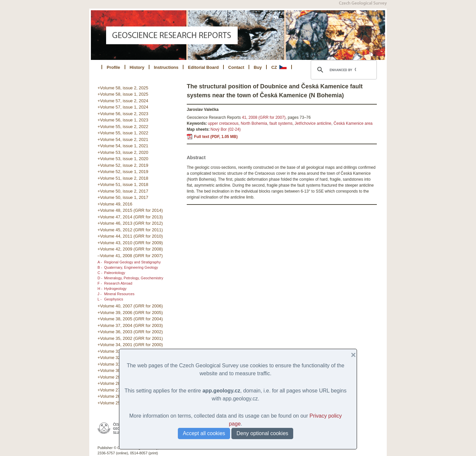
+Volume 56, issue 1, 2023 (123, 120)
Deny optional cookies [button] (262, 433)
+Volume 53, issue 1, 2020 (123, 159)
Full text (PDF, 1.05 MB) (216, 137)
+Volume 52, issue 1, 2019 (123, 172)
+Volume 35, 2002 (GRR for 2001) (130, 338)
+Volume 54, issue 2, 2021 (123, 139)
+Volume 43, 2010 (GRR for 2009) (130, 243)
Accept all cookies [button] (204, 433)
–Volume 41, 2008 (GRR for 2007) (130, 256)
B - (100, 267)
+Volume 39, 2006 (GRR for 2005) (130, 313)
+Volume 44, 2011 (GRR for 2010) (130, 236)
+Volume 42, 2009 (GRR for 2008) (130, 249)
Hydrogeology (115, 289)
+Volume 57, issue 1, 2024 (123, 107)
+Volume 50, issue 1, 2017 (123, 197)
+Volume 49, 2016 (115, 204)
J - (99, 294)
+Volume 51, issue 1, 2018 (123, 184)
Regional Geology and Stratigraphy (132, 262)
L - (99, 299)
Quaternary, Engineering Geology (131, 267)
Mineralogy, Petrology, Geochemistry (134, 278)
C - (100, 273)
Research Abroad (118, 283)
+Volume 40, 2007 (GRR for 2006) (130, 306)
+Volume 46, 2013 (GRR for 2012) (130, 223)
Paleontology (115, 273)
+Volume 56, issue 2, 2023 (123, 114)
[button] (351, 355)
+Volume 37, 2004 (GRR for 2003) (130, 325)
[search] (343, 70)
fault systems (281, 123)
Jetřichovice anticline (313, 123)
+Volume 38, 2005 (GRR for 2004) (130, 319)
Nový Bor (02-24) (226, 129)
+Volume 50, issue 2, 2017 (123, 191)
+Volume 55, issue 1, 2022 (123, 133)
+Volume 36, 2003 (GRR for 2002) (130, 332)
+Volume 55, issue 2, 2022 (123, 127)
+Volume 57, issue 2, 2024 (123, 101)
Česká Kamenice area (353, 123)
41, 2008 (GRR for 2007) (264, 117)
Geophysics (114, 299)
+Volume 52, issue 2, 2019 (123, 165)
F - (100, 283)
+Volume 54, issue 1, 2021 (123, 146)
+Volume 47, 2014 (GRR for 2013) (130, 217)
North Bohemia (254, 123)
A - (100, 262)
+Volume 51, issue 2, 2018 (123, 178)
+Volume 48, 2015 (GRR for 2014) (130, 210)
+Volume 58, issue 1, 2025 (123, 94)
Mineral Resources (119, 294)
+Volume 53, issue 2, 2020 (123, 152)
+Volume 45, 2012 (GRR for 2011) (130, 230)
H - (100, 289)
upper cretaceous (223, 123)
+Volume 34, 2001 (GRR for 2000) (130, 345)
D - (100, 278)
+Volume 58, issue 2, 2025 (123, 88)
